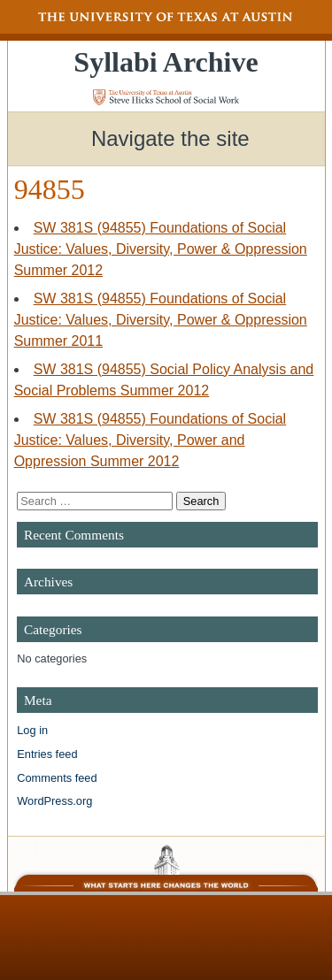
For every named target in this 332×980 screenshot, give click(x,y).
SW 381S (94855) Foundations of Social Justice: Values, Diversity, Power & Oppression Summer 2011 (161, 320)
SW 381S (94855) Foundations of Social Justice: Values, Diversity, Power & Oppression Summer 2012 (161, 249)
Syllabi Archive (166, 62)
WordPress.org (54, 801)
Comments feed (57, 778)
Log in (32, 730)
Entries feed (47, 754)
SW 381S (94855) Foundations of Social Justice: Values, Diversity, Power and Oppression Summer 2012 (151, 440)
